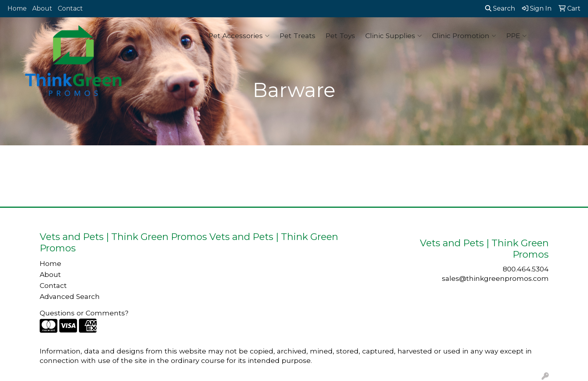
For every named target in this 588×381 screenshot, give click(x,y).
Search (500, 8)
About (42, 8)
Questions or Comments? (84, 313)
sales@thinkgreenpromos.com (495, 278)
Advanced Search (70, 296)
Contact (70, 8)
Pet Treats (298, 36)
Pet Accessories (239, 36)
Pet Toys (340, 36)
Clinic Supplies (394, 36)
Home (17, 8)
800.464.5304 (526, 269)
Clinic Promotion (464, 36)
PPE (517, 36)
